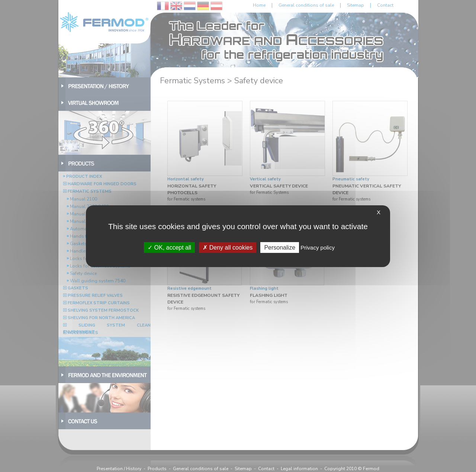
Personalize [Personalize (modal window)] (280, 247)
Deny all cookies (228, 247)
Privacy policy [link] (318, 247)
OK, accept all (169, 247)
